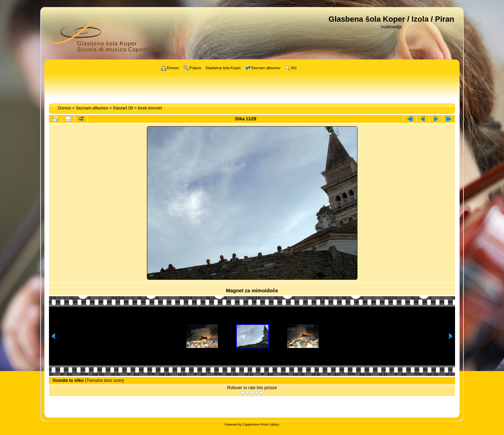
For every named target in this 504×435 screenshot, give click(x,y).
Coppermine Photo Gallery (261, 425)
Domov (64, 108)
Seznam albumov (92, 108)
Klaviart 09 (123, 108)
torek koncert (150, 108)
